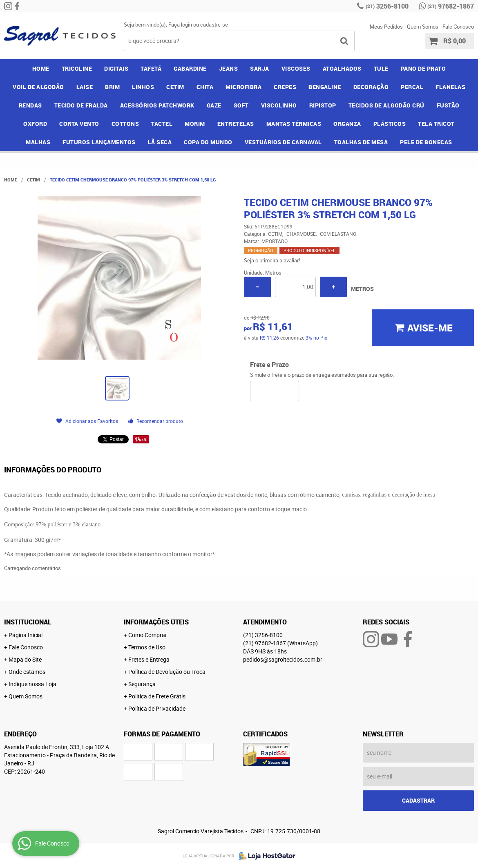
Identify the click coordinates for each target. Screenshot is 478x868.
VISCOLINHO (279, 105)
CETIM (175, 87)
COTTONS (125, 124)
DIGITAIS (116, 68)
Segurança (142, 684)
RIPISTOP (323, 105)
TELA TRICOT (436, 124)
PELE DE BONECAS (426, 142)
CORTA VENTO (79, 124)
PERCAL (412, 87)
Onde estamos (27, 672)
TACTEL (162, 124)
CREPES (285, 87)
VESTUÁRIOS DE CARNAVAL (283, 142)
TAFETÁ (151, 68)
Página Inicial (26, 635)
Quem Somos (423, 27)
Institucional (28, 622)
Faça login (180, 25)
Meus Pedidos (386, 27)
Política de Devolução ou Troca (167, 672)
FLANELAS (450, 87)
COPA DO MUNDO (208, 142)
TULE (381, 68)
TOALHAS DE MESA (361, 142)
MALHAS (38, 142)
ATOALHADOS (342, 68)
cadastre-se (214, 25)
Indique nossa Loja (32, 684)
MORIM (195, 124)
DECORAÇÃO (371, 87)
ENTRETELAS (236, 124)
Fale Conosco (458, 27)
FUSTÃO (448, 105)
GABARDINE (190, 68)
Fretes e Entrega (149, 659)
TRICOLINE (77, 68)
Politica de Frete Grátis (157, 696)
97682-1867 (451, 6)
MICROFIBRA (243, 87)
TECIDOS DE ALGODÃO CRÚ (386, 105)
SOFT (241, 105)
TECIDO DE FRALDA (81, 105)
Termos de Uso (147, 647)
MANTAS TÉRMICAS (294, 124)
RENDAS (30, 105)
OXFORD (35, 124)
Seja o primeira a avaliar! (272, 260)
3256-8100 (387, 6)
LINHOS (143, 87)
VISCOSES (296, 68)
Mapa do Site (25, 659)
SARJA (260, 68)
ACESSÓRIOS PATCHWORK (157, 105)
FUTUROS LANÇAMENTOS (99, 142)
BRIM (112, 87)
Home (41, 68)
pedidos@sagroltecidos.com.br (283, 659)
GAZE (214, 105)
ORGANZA (347, 124)
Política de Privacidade (157, 708)
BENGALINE (325, 87)
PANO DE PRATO (423, 68)
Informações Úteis (156, 622)
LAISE (85, 87)
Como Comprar (148, 635)
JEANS (229, 68)
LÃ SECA (160, 142)
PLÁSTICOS (390, 124)
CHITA (205, 87)
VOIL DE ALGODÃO (38, 87)
